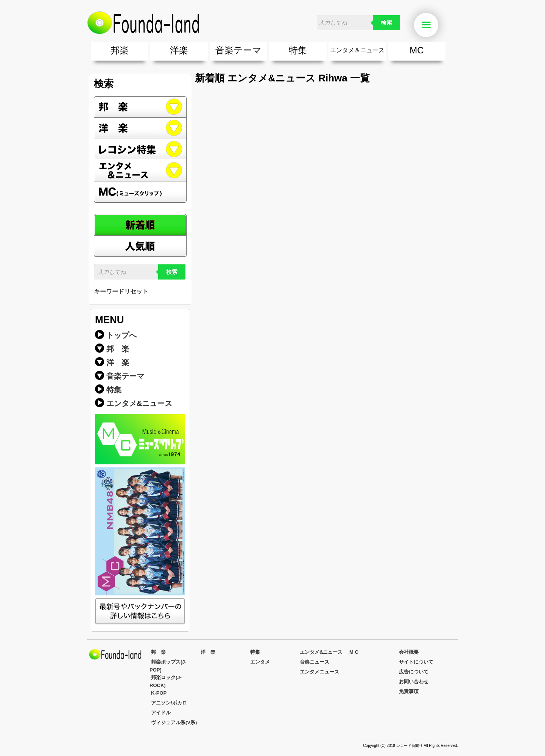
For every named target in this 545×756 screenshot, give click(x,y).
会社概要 (409, 652)
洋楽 (179, 50)
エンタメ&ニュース (140, 171)
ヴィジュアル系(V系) (174, 722)
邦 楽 (118, 349)
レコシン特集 (140, 150)
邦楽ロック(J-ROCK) (166, 681)
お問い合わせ (414, 682)
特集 (298, 50)
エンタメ (260, 662)
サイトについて (416, 662)
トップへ (121, 335)
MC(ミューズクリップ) (140, 192)
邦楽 (120, 50)
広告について (414, 672)
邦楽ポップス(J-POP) (168, 666)
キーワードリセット (121, 291)
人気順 (140, 246)
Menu (430, 25)
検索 (386, 23)
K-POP (159, 693)
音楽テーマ (238, 50)
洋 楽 (118, 362)
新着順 (140, 225)
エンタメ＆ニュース (357, 50)
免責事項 (409, 691)
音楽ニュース (315, 662)
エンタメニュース (319, 672)
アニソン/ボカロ (169, 703)
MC (417, 50)
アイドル (161, 713)
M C (354, 652)
